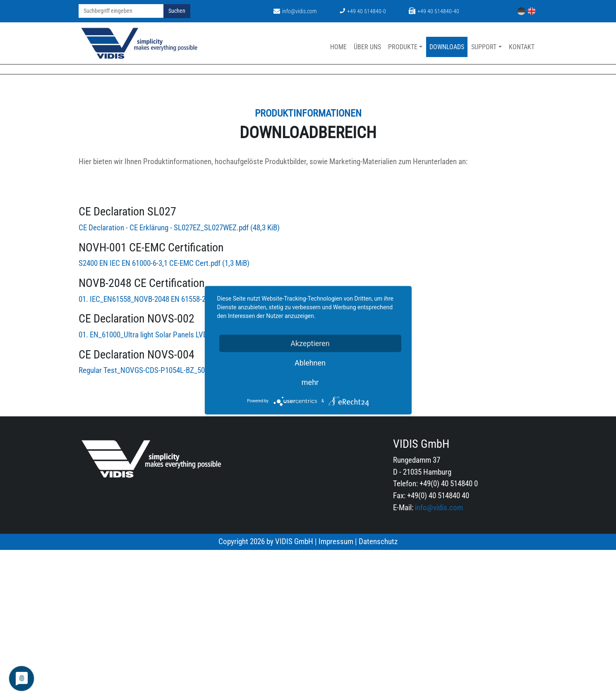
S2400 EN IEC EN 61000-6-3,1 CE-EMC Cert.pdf (164, 414)
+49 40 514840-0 (363, 11)
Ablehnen (310, 362)
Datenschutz (378, 692)
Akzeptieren (310, 343)
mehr (310, 382)
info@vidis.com (295, 11)
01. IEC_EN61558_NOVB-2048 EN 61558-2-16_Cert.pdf (176, 449)
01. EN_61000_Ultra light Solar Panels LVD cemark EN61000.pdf (193, 485)
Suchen (177, 11)
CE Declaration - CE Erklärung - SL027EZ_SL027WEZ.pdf (179, 378)
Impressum (336, 692)
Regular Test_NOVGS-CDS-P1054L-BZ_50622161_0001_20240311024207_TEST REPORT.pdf (233, 521)
